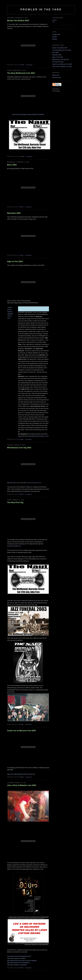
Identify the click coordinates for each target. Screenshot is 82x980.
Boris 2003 (56, 52)
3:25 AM (21, 207)
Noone (54, 20)
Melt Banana (13, 483)
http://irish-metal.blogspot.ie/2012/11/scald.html (21, 774)
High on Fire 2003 (58, 57)
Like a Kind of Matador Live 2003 (62, 66)
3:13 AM (21, 777)
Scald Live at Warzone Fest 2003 (62, 64)
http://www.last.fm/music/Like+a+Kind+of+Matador (22, 961)
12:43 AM (22, 157)
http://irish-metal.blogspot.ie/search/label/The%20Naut (28, 114)
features (10, 312)
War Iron (18, 546)
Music (19, 483)
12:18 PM (22, 65)
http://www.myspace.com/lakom (17, 958)
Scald (9, 768)
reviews (10, 307)
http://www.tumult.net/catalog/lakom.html (19, 956)
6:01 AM (21, 494)
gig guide (10, 314)
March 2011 (56, 75)
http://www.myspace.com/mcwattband (18, 963)
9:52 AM (21, 968)
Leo (54, 22)
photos (9, 310)
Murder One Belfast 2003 (60, 48)
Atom (58, 91)
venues (10, 316)
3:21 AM (21, 255)
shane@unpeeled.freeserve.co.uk (38, 436)
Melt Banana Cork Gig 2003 (61, 59)
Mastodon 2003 (57, 55)
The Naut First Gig (58, 62)
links (9, 318)
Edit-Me (55, 37)
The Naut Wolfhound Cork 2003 (62, 50)
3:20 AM (21, 439)
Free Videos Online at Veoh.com (34, 483)
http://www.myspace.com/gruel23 (17, 965)
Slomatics (10, 546)
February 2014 (57, 77)
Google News (56, 34)
